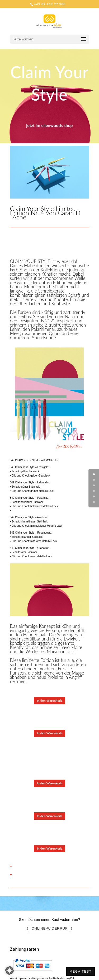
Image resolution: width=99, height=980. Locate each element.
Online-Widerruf (49, 928)
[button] (10, 970)
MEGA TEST (81, 972)
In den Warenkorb (50, 701)
